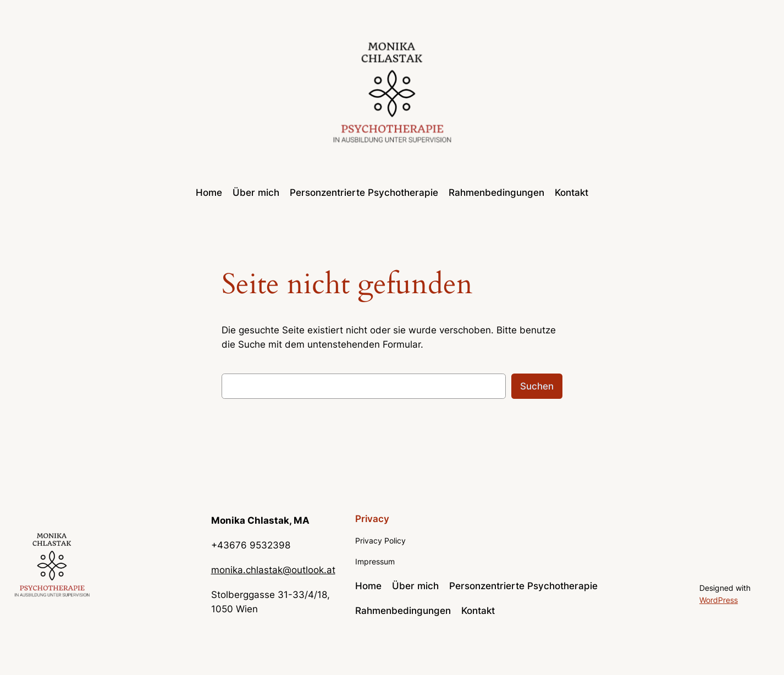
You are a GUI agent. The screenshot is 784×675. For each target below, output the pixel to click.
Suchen (537, 386)
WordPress (719, 600)
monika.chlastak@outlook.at (273, 570)
